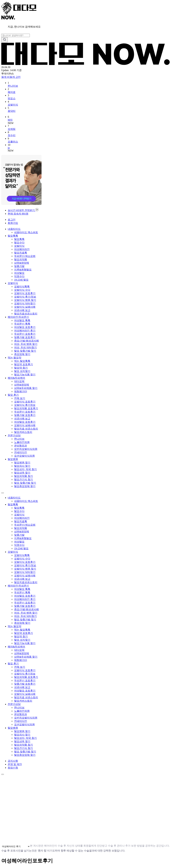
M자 (10, 120)
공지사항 (13, 761)
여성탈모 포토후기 (25, 327)
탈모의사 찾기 (22, 466)
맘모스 (12, 98)
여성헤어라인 (22, 249)
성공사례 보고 (22, 310)
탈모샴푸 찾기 (22, 473)
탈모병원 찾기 (22, 463)
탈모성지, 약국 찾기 (25, 469)
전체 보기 (20, 398)
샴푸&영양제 (22, 263)
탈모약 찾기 (21, 368)
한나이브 (13, 86)
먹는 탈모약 (14, 358)
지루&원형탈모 (23, 270)
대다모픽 (19, 381)
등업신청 (13, 768)
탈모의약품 (21, 259)
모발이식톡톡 (22, 287)
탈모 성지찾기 (22, 371)
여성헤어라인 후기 (25, 331)
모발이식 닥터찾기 (25, 303)
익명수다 (19, 276)
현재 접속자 (18, 214)
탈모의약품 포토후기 (26, 408)
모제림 (12, 129)
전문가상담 (14, 435)
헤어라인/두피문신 (18, 317)
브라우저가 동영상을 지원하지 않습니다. (68, 808)
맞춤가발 (19, 266)
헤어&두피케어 (16, 378)
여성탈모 (19, 273)
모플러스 (13, 142)
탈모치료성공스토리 (26, 314)
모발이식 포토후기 (25, 293)
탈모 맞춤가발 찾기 (25, 351)
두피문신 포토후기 (25, 334)
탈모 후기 (13, 395)
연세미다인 (21, 452)
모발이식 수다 (22, 290)
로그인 (12, 220)
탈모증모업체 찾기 (25, 486)
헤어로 (12, 92)
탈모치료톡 (21, 253)
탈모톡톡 (13, 236)
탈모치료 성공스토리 (26, 429)
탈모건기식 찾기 (24, 479)
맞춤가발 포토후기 (25, 337)
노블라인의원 (22, 442)
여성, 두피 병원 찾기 (26, 344)
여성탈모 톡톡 (22, 320)
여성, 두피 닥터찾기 (25, 347)
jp (9, 148)
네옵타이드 (14, 229)
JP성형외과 (21, 446)
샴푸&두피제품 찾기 (26, 388)
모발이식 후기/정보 (25, 297)
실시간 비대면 (23, 210)
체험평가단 (21, 391)
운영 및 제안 (15, 764)
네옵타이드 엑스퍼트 (26, 232)
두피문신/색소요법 (25, 256)
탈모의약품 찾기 (24, 476)
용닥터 (12, 111)
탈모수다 (19, 243)
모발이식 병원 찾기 (25, 300)
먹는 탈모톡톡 (22, 361)
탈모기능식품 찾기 (25, 375)
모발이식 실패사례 (25, 307)
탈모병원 (13, 459)
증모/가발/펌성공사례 (26, 341)
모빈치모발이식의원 (26, 449)
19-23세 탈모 (21, 280)
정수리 (12, 135)
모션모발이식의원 (24, 456)
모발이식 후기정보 (25, 405)
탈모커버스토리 (23, 432)
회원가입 (13, 223)
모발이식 (13, 105)
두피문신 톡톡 (22, 324)
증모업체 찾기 (22, 354)
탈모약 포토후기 (24, 364)
